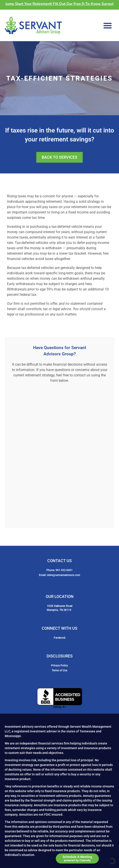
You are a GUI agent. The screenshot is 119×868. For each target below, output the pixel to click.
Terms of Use (59, 670)
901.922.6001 (64, 570)
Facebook (60, 638)
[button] (108, 26)
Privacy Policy (59, 665)
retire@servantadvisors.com (63, 575)
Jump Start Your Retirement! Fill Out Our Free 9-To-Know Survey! (59, 4)
